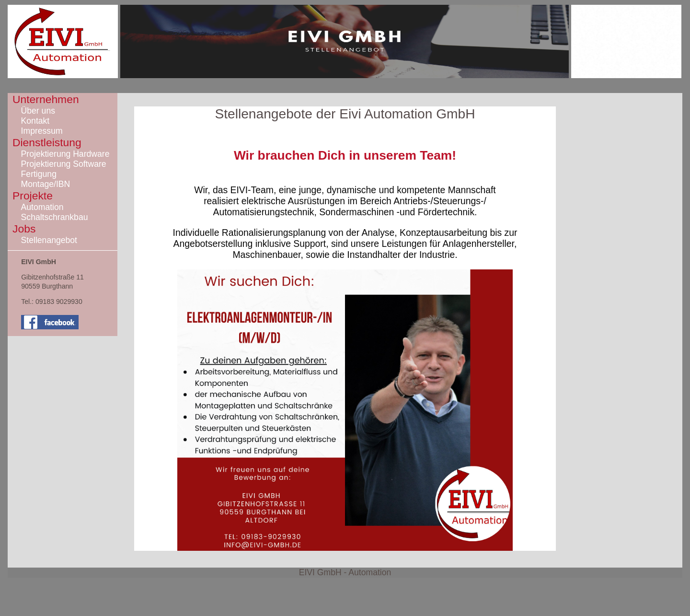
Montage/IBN (46, 184)
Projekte (33, 196)
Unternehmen (46, 99)
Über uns (38, 111)
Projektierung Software (64, 164)
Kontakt (35, 121)
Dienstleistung (47, 142)
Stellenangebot (49, 240)
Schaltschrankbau (55, 217)
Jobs (24, 229)
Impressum (42, 131)
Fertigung (39, 174)
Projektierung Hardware (65, 154)
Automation (42, 207)
